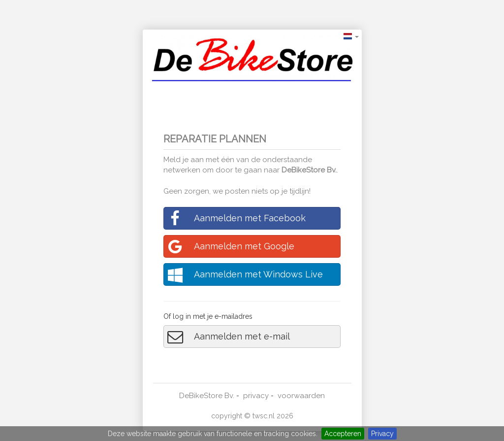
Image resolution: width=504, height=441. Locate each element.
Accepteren (343, 434)
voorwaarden (301, 396)
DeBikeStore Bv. (309, 170)
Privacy (382, 434)
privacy (256, 396)
